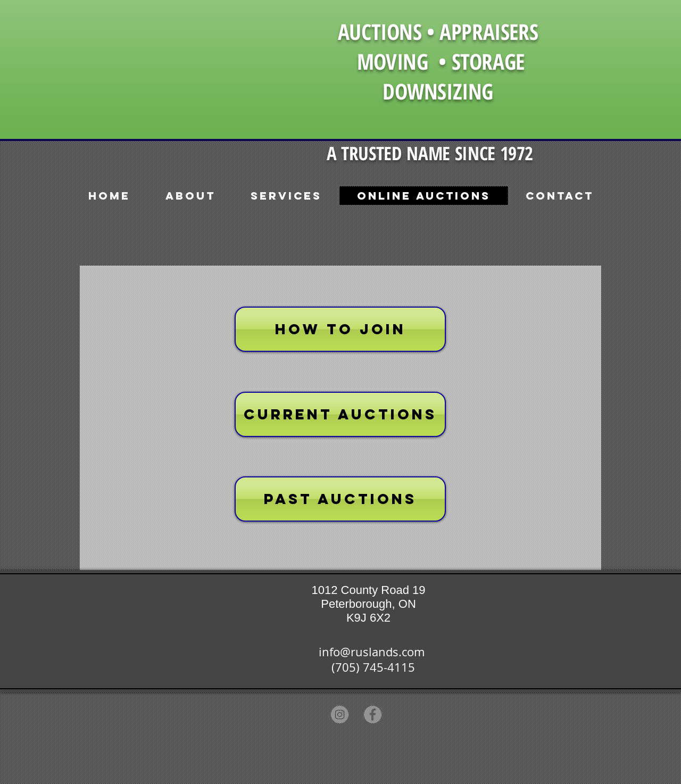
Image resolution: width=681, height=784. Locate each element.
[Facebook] (373, 715)
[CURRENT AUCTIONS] (340, 414)
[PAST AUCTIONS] (340, 499)
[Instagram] (340, 715)
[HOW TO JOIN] (340, 329)
